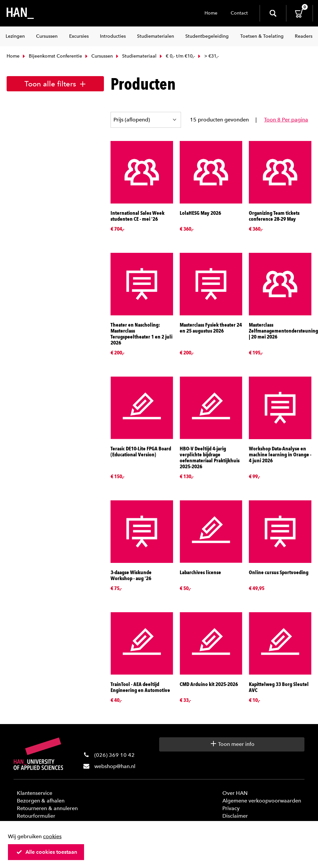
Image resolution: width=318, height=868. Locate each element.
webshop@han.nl (115, 766)
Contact (239, 13)
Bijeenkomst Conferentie (52, 56)
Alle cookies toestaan (47, 852)
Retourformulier (36, 816)
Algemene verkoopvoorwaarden (262, 801)
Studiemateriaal (136, 56)
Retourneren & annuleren (47, 808)
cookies (52, 836)
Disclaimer (235, 816)
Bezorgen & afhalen (41, 801)
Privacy (231, 808)
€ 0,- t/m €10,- (177, 56)
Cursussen (98, 56)
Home (211, 13)
